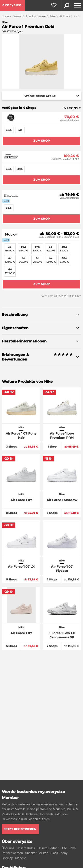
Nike (53, 16)
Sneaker (18, 16)
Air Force (65, 16)
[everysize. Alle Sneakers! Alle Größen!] (12, 6)
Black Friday (59, 853)
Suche (66, 6)
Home (5, 16)
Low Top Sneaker (36, 16)
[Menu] (77, 6)
